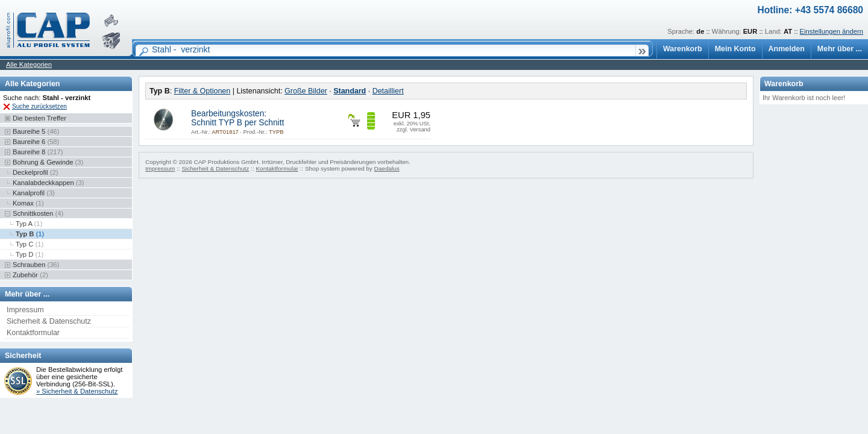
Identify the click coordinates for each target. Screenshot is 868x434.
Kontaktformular (33, 333)
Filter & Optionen (203, 91)
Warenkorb (683, 49)
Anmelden (787, 49)
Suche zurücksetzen (39, 106)
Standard (350, 91)
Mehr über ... (840, 49)
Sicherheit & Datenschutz (49, 321)
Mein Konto (735, 49)
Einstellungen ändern (832, 31)
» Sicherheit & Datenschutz (77, 391)
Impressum (25, 310)
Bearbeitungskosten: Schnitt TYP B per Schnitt (237, 118)
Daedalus (387, 168)
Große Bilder (306, 91)
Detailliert (388, 91)
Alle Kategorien (29, 64)
